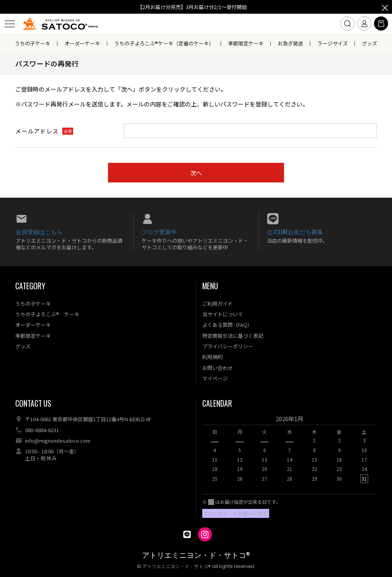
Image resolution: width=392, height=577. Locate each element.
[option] (290, 451)
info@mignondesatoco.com (58, 441)
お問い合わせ (218, 368)
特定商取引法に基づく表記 (233, 336)
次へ (196, 173)
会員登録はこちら (39, 231)
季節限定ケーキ (246, 43)
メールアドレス (37, 131)
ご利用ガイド (218, 304)
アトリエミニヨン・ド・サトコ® (196, 555)
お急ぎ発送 (290, 43)
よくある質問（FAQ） (227, 325)
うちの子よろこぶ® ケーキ (47, 314)
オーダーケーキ (82, 43)
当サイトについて (223, 314)
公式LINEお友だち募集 (295, 231)
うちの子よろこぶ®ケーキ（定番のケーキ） (164, 43)
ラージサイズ (333, 43)
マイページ (215, 378)
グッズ (370, 43)
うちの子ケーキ (33, 43)
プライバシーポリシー (228, 346)
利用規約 (212, 357)
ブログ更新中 (159, 231)
